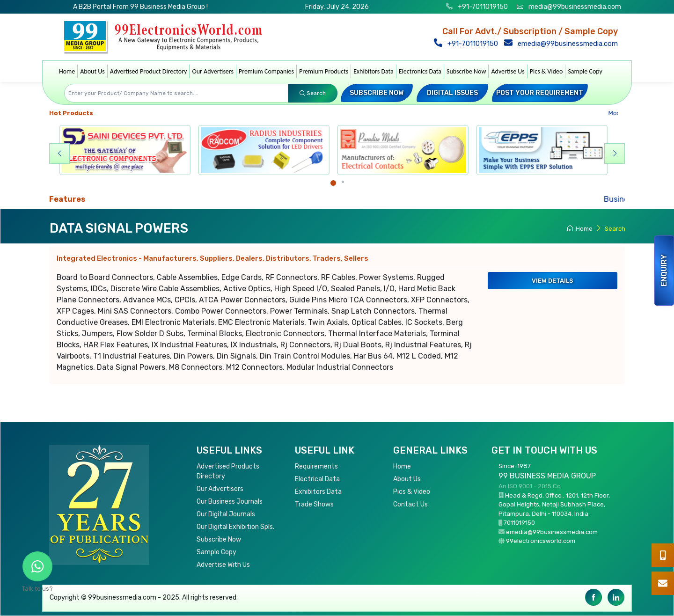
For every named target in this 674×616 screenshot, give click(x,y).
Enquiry (664, 271)
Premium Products (324, 71)
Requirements (316, 466)
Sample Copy (585, 71)
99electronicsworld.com (541, 541)
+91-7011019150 (482, 7)
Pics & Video (546, 71)
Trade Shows (314, 504)
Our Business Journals (230, 502)
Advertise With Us (223, 565)
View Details (553, 281)
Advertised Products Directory (228, 471)
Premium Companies (266, 71)
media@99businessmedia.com (575, 7)
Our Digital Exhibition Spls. (235, 527)
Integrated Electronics (212, 258)
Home (67, 71)
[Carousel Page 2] (343, 182)
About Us (92, 71)
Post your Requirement (540, 93)
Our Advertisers (213, 71)
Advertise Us (508, 71)
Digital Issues (452, 93)
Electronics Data (420, 71)
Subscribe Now (466, 71)
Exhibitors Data (374, 71)
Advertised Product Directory (149, 71)
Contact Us (410, 504)
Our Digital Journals (226, 514)
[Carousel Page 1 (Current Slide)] (333, 183)
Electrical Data (317, 479)
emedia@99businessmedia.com (563, 44)
